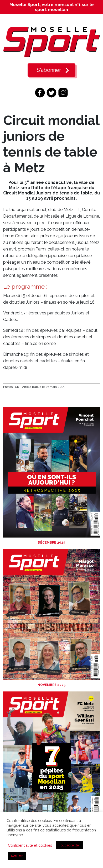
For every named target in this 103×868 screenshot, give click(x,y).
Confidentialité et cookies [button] (30, 845)
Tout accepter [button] (70, 845)
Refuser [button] (17, 856)
